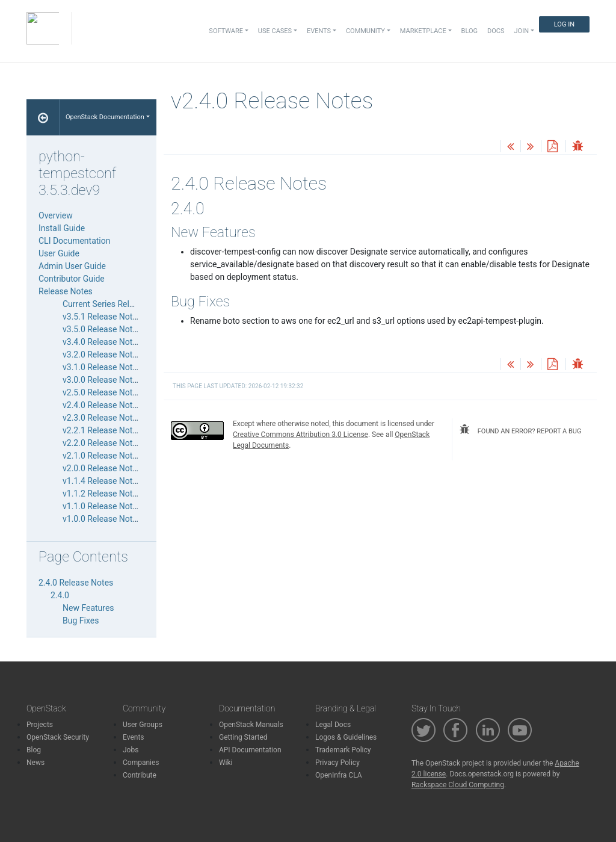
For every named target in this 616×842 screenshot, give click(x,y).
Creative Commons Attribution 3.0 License (300, 435)
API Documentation (250, 750)
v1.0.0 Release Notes (102, 519)
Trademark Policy (343, 750)
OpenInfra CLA (339, 775)
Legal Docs (333, 725)
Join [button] (522, 31)
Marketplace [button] (423, 31)
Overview (56, 215)
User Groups (143, 725)
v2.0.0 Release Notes (102, 468)
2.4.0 (60, 595)
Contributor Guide (72, 279)
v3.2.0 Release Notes (102, 354)
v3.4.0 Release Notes (102, 342)
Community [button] (365, 31)
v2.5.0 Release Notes (102, 392)
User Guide (59, 253)
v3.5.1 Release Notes (102, 317)
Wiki (226, 763)
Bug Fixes (81, 621)
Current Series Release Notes (117, 304)
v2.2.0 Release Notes (102, 443)
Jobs (131, 750)
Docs (496, 31)
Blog (470, 31)
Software (226, 31)
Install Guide (62, 228)
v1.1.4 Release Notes (102, 481)
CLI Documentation (74, 241)
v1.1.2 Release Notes (102, 494)
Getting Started (243, 737)
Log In (564, 24)
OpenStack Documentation (105, 117)
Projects (40, 725)
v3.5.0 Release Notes (102, 329)
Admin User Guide (72, 266)
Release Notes (66, 291)
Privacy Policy (337, 763)
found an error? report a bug (520, 430)
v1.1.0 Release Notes (102, 506)
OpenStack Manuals (251, 725)
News (35, 763)
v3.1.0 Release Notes (102, 367)
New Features (88, 608)
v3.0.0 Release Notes (102, 380)
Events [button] (319, 31)
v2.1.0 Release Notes (102, 456)
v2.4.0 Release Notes (102, 405)
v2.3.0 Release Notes (102, 418)
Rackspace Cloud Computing (458, 785)
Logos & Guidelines (346, 737)
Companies (141, 763)
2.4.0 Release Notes (76, 583)
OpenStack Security (58, 737)
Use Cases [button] (275, 31)
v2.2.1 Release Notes (102, 430)
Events (134, 737)
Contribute (140, 775)
